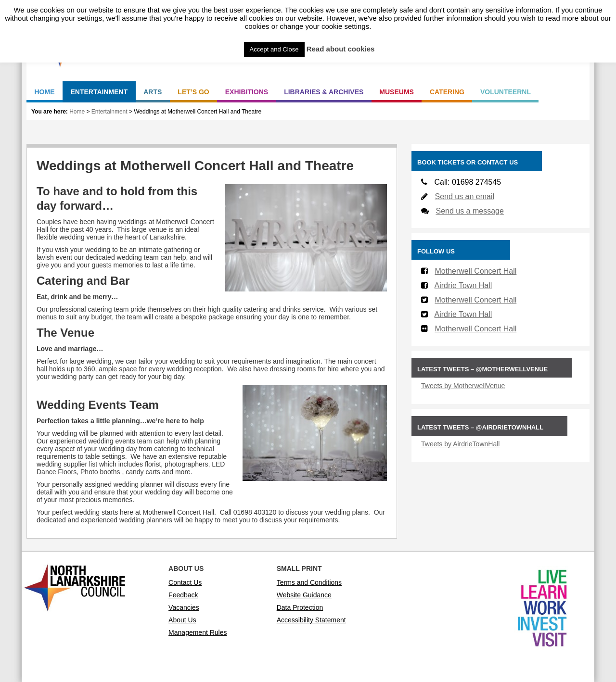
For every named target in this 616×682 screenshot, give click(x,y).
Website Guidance (304, 595)
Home (77, 112)
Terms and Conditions (309, 582)
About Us (182, 620)
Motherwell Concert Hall (475, 271)
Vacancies (184, 607)
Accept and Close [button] (274, 49)
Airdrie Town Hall (463, 285)
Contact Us (185, 582)
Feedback (183, 595)
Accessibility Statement (311, 620)
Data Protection (300, 607)
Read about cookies (341, 49)
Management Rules (198, 632)
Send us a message (469, 211)
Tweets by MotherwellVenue (463, 386)
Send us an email (464, 196)
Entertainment (109, 112)
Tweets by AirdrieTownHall (460, 444)
